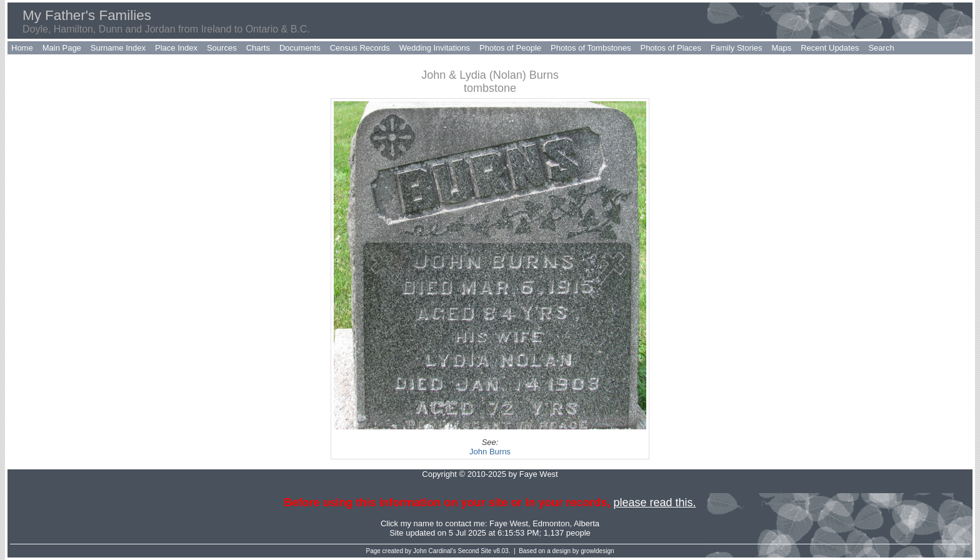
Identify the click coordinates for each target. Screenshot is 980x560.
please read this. (654, 502)
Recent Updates (830, 48)
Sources (222, 48)
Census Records (360, 48)
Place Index (176, 48)
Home (22, 48)
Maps (781, 48)
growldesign (597, 551)
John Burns (490, 452)
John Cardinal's (435, 551)
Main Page (62, 48)
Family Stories (736, 48)
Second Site (475, 551)
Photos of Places (671, 48)
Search (881, 48)
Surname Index (118, 48)
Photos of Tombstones (591, 48)
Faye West (509, 523)
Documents (300, 48)
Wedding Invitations (435, 48)
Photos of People (510, 48)
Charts (258, 48)
